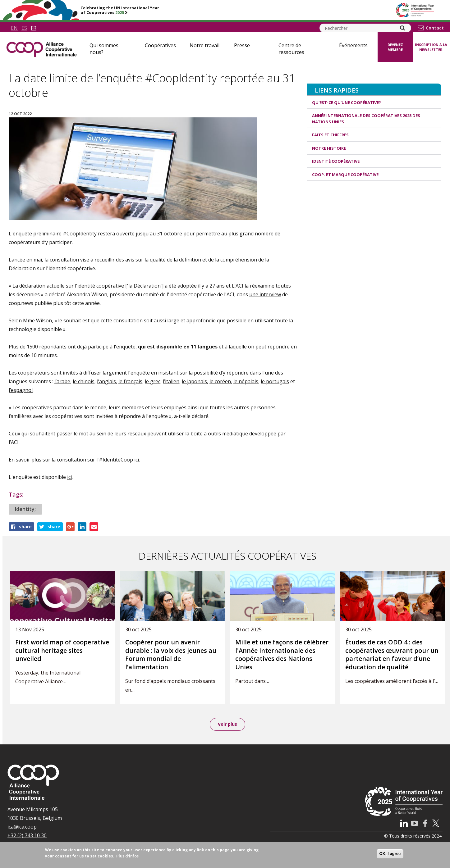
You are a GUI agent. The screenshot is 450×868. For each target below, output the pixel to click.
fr (34, 28)
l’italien (171, 381)
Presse (242, 45)
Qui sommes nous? (104, 49)
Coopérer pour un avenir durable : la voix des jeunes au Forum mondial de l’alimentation (171, 654)
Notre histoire (329, 148)
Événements (353, 45)
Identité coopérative (336, 161)
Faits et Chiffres (330, 135)
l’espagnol (21, 390)
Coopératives (160, 45)
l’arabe (62, 381)
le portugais (275, 381)
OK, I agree (390, 854)
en (14, 28)
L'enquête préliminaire (35, 234)
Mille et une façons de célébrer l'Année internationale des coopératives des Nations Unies (282, 654)
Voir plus (227, 725)
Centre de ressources (291, 49)
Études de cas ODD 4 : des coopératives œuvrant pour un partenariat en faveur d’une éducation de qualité (392, 654)
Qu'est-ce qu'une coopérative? (347, 102)
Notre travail (204, 45)
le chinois (84, 381)
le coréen (220, 381)
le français (130, 381)
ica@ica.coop (22, 828)
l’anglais (106, 381)
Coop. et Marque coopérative (345, 175)
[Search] (402, 28)
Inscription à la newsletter (431, 47)
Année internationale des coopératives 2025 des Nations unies (366, 119)
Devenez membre (395, 47)
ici (137, 460)
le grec (153, 381)
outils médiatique (228, 434)
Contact (435, 28)
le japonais (194, 381)
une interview (265, 294)
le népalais (246, 381)
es (24, 28)
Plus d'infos (127, 856)
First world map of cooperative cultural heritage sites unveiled (62, 650)
